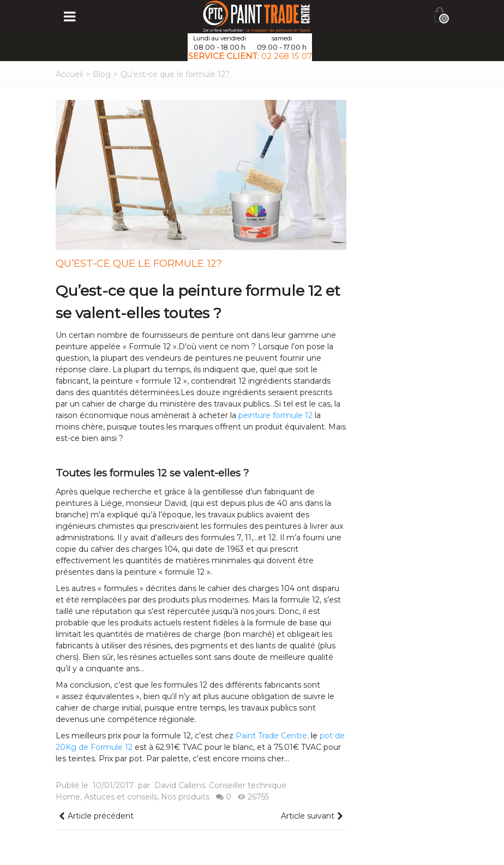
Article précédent (96, 816)
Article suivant (313, 816)
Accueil (69, 74)
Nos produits (185, 797)
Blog (102, 74)
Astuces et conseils (121, 797)
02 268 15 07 (287, 56)
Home (68, 797)
